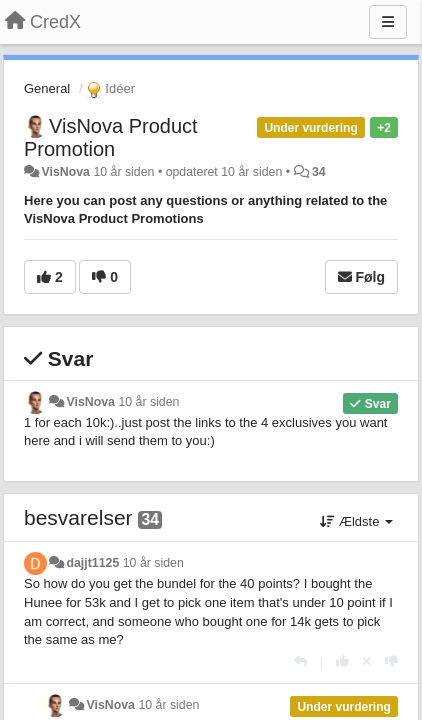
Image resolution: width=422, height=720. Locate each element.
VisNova (65, 172)
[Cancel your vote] (367, 661)
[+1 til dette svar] (342, 661)
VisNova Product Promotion (111, 137)
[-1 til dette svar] (391, 661)
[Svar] (300, 661)
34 (319, 172)
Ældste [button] (356, 521)
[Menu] (388, 22)
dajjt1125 (92, 563)
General (47, 88)
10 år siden (148, 402)
